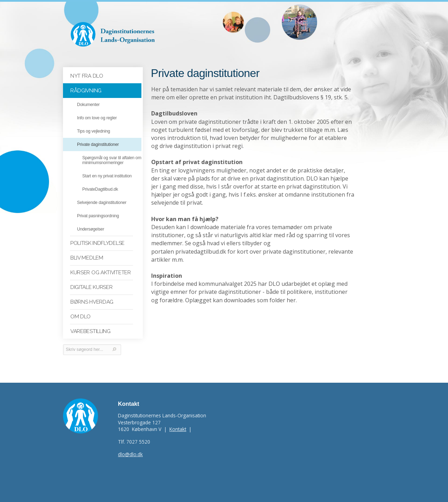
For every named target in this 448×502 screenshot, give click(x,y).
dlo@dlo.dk (130, 454)
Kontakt (178, 429)
